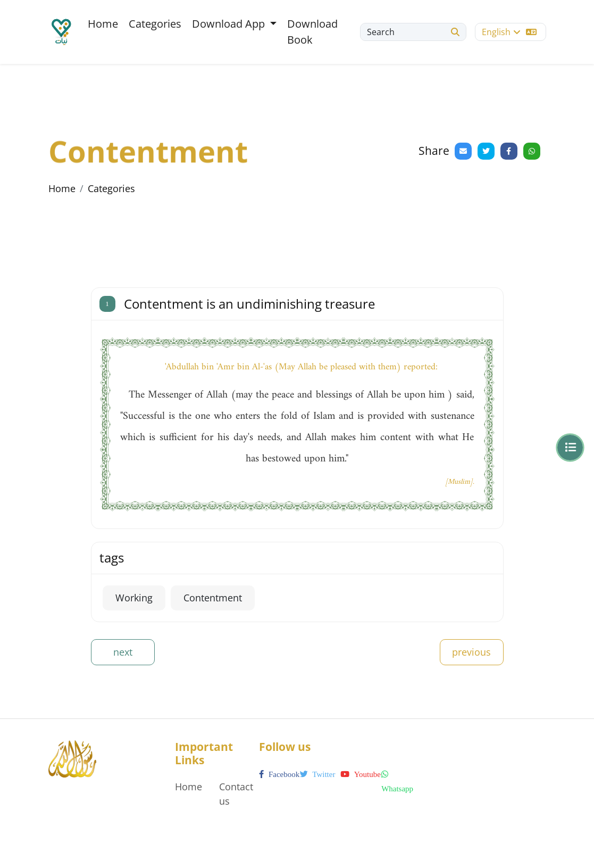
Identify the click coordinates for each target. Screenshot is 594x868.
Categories (155, 24)
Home (103, 24)
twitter (318, 774)
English (509, 32)
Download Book (312, 32)
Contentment (213, 598)
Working (134, 598)
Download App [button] (230, 24)
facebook (279, 774)
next (123, 652)
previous (471, 652)
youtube (360, 774)
